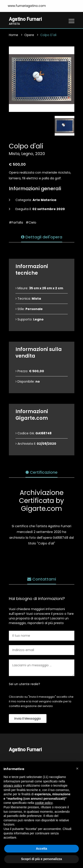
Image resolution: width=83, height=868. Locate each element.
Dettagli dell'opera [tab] (42, 237)
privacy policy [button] (13, 786)
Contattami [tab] (42, 579)
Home (14, 35)
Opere (29, 35)
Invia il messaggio (28, 719)
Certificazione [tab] (41, 472)
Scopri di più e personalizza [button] (41, 859)
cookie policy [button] (44, 803)
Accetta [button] (41, 849)
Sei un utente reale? (24, 684)
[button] (77, 768)
